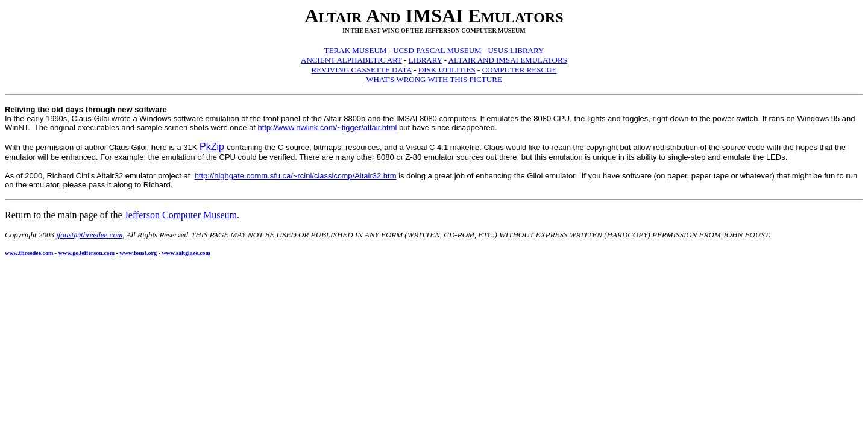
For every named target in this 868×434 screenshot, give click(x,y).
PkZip (212, 147)
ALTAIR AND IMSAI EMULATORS (508, 60)
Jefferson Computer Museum (181, 215)
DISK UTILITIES (447, 70)
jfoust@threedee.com (89, 235)
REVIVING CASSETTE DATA (361, 70)
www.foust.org (138, 253)
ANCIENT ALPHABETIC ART (351, 60)
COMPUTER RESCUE (520, 70)
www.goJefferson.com (86, 253)
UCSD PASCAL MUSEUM (437, 50)
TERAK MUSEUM (356, 50)
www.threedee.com (29, 253)
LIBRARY (426, 60)
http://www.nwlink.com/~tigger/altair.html (328, 127)
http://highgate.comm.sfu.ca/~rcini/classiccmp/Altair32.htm (296, 176)
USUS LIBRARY (516, 50)
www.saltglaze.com (186, 253)
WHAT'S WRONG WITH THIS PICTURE (434, 79)
